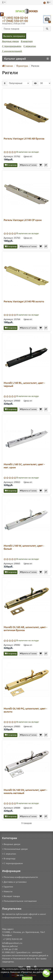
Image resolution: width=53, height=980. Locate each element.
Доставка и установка (14, 882)
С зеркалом (29, 46)
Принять (27, 978)
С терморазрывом (12, 46)
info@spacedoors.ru (12, 943)
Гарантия (8, 886)
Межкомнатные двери (14, 849)
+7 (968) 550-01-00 (16, 21)
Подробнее (30, 975)
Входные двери (10, 41)
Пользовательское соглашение (19, 901)
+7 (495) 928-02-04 (16, 18)
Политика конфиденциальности (20, 877)
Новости (7, 891)
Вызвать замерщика (14, 36)
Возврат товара (11, 896)
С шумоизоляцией (12, 51)
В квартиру (26, 41)
